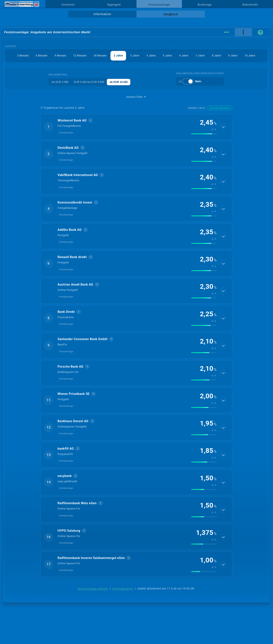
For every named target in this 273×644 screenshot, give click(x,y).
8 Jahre (233, 56)
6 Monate (43, 56)
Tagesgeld (114, 5)
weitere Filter (136, 107)
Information (102, 14)
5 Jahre (180, 56)
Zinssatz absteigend (220, 118)
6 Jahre (198, 56)
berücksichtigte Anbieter (93, 599)
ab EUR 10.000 (123, 92)
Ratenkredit (250, 5)
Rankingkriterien (123, 599)
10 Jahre (136, 66)
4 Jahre (162, 56)
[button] (136, 137)
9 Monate (63, 56)
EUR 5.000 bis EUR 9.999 (90, 92)
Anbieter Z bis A (196, 118)
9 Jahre (251, 56)
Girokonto (68, 5)
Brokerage (205, 5)
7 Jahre (216, 56)
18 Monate (106, 56)
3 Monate (23, 56)
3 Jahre (144, 56)
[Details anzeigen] (224, 137)
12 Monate (84, 56)
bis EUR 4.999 (58, 92)
